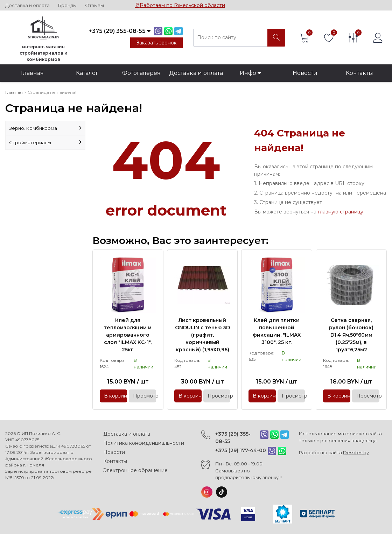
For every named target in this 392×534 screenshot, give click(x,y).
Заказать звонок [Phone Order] (156, 43)
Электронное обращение (135, 470)
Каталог (87, 73)
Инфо (250, 73)
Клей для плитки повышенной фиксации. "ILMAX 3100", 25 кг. (277, 331)
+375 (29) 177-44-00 (241, 450)
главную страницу (341, 212)
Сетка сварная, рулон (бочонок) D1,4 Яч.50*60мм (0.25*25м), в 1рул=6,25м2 (351, 335)
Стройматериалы (45, 142)
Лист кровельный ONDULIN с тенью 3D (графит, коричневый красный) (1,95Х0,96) (202, 335)
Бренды (67, 5)
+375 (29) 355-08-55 (233, 438)
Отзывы (94, 5)
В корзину (115, 396)
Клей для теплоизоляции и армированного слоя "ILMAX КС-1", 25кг (128, 335)
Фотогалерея (141, 73)
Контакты (359, 73)
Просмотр (145, 396)
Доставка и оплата (27, 5)
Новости (305, 73)
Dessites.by (356, 452)
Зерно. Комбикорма (45, 128)
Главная (32, 73)
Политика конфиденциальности (144, 443)
